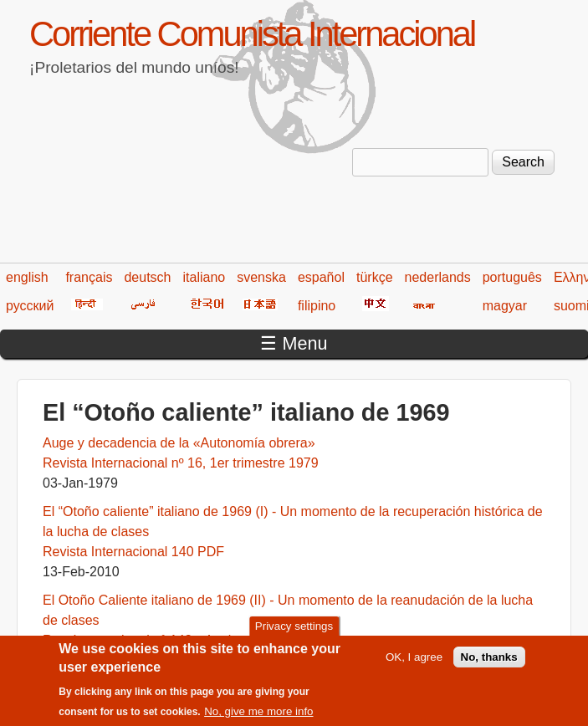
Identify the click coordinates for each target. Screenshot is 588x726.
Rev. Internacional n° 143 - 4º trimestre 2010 (174, 640)
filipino (317, 306)
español (321, 277)
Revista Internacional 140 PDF (133, 552)
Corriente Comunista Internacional (252, 34)
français (89, 277)
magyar (505, 306)
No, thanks (489, 664)
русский (30, 306)
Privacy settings (294, 633)
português (512, 277)
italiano (205, 277)
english (27, 277)
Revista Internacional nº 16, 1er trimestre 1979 (181, 463)
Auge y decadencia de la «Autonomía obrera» (179, 443)
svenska (261, 277)
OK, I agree (414, 664)
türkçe (375, 277)
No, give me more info (258, 719)
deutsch (147, 277)
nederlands (438, 277)
